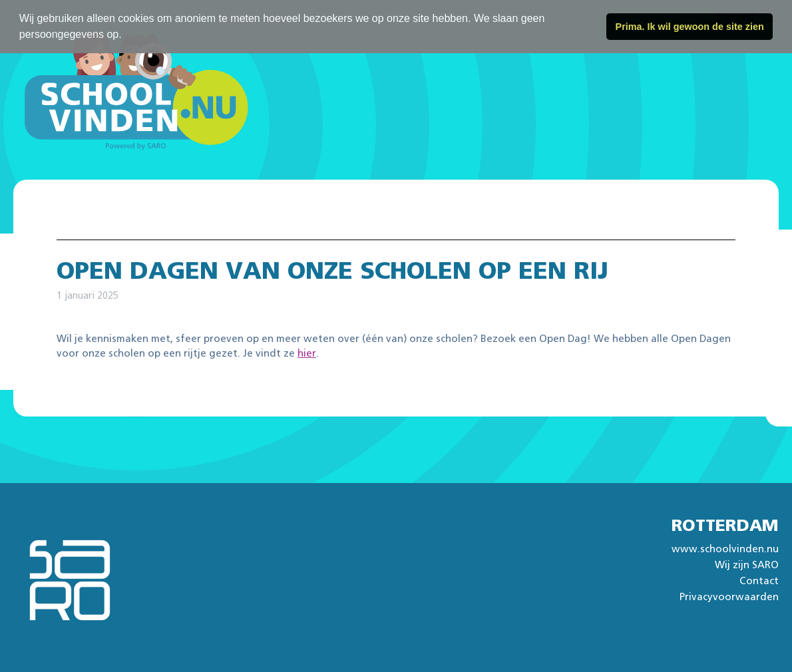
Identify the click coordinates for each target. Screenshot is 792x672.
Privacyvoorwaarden (729, 597)
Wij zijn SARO (747, 565)
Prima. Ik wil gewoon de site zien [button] (690, 27)
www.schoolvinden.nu (725, 549)
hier (307, 354)
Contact (759, 581)
